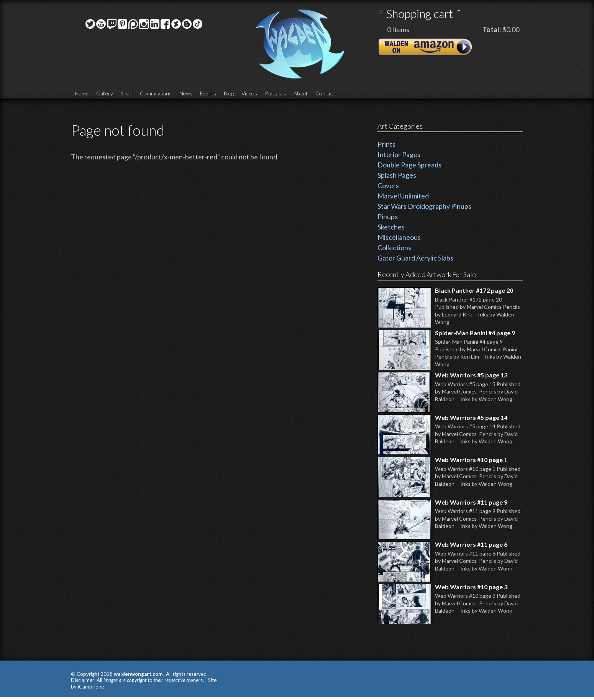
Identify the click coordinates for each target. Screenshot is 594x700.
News (186, 93)
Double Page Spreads (409, 165)
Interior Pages (399, 154)
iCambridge (91, 687)
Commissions (156, 93)
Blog (229, 93)
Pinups (388, 216)
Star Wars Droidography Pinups (424, 206)
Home (82, 93)
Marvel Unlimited (403, 196)
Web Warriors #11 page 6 (471, 544)
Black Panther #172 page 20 (474, 290)
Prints (386, 144)
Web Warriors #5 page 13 (471, 375)
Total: (492, 30)
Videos (249, 93)
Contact (325, 93)
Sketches (391, 227)
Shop (126, 93)
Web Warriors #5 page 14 (471, 417)
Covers (388, 185)
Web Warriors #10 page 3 (471, 587)
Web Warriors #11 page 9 (471, 502)
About (301, 93)
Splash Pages (397, 175)
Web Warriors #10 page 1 (471, 460)
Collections (394, 248)
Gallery (105, 93)
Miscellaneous (399, 237)
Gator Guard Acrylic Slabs (415, 258)
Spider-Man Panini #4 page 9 (475, 333)
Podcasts (275, 93)
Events (208, 93)
